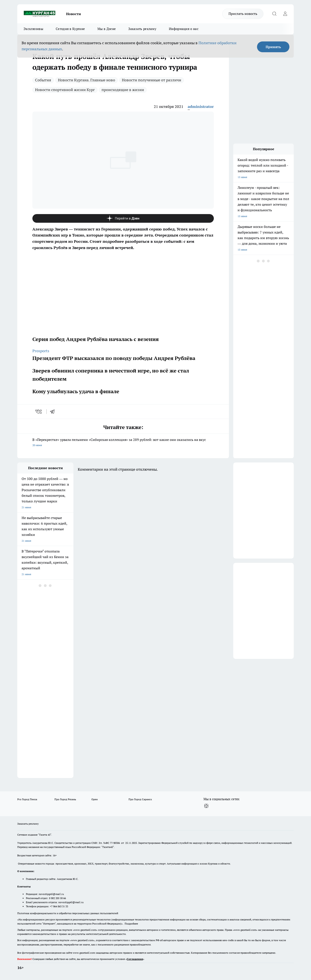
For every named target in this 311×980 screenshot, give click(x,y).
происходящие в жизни (123, 90)
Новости (74, 14)
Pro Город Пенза (27, 799)
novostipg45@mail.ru (51, 894)
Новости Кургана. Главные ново (86, 80)
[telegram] (54, 412)
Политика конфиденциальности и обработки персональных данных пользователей (68, 913)
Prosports (41, 351)
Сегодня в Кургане (70, 29)
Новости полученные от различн (152, 80)
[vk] (39, 412)
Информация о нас (184, 29)
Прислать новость (243, 14)
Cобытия (43, 80)
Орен (94, 799)
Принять (273, 47)
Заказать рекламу (142, 29)
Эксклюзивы (33, 29)
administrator (201, 107)
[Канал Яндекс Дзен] (123, 218)
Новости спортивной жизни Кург (65, 90)
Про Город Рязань (65, 799)
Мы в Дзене (107, 29)
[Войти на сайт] (285, 14)
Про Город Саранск (140, 799)
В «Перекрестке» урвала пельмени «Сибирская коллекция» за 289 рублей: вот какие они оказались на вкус (123, 443)
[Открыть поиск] (274, 14)
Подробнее (131, 924)
